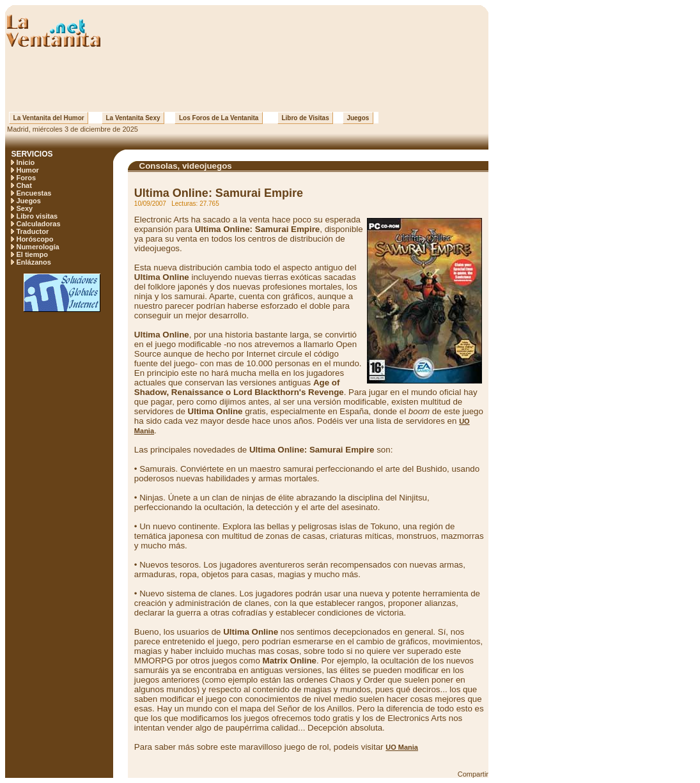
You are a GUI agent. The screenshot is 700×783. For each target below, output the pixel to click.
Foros (26, 178)
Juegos (358, 118)
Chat (24, 185)
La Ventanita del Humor (49, 118)
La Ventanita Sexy (133, 118)
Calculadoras (38, 224)
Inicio (25, 162)
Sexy (24, 208)
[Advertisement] (247, 80)
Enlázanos (33, 262)
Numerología (37, 247)
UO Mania (402, 747)
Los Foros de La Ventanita (219, 118)
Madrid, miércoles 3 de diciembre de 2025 (72, 129)
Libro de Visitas (305, 118)
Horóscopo (35, 239)
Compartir (473, 774)
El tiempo (32, 254)
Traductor (32, 231)
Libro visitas (37, 216)
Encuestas (34, 193)
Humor (27, 170)
